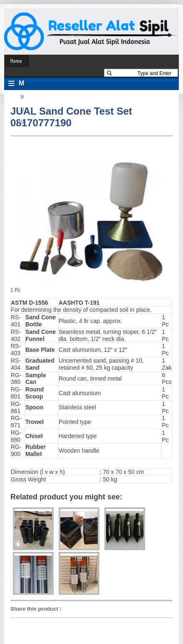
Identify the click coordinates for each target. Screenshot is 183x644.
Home (16, 61)
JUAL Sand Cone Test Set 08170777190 (71, 117)
